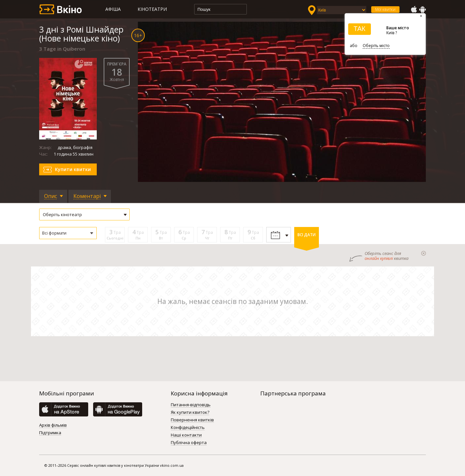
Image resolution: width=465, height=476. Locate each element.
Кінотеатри (152, 9)
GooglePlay (423, 10)
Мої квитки (385, 9)
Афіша (113, 9)
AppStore (414, 10)
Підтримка (50, 433)
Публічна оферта (189, 443)
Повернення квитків (192, 420)
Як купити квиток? (190, 413)
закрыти (424, 253)
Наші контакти (186, 435)
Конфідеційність (188, 428)
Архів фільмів (53, 425)
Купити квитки (73, 169)
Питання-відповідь (191, 405)
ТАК (359, 29)
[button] (68, 233)
